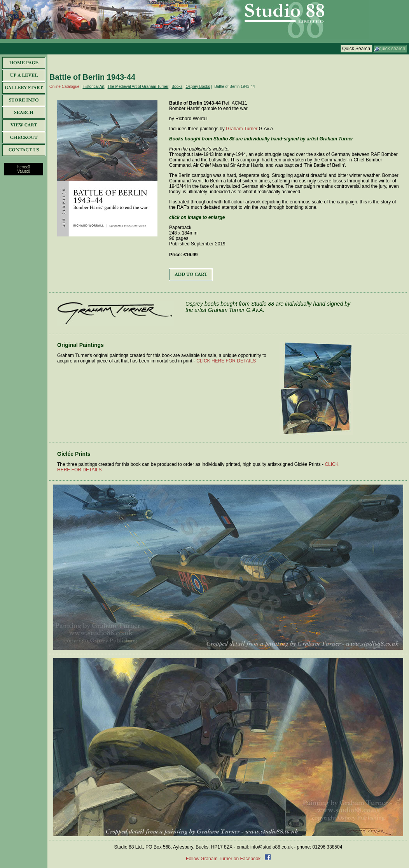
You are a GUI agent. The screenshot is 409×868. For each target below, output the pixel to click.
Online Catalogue (64, 87)
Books (177, 87)
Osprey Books (198, 87)
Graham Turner (242, 129)
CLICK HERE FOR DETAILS (226, 361)
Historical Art (93, 87)
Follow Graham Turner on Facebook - (225, 859)
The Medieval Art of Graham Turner (138, 87)
